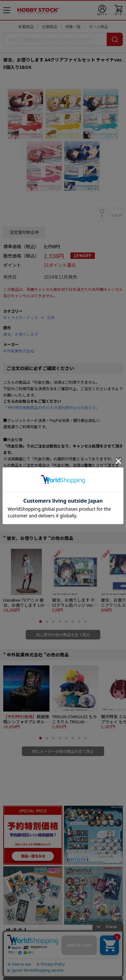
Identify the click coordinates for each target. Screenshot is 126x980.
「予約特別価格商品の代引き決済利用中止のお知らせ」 (51, 407)
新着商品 (26, 26)
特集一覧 (73, 26)
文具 (51, 317)
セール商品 (98, 26)
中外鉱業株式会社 (19, 351)
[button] (40, 622)
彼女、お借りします (21, 334)
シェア (117, 215)
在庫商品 (50, 26)
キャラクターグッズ (21, 317)
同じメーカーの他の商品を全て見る (63, 751)
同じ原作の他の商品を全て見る (63, 634)
